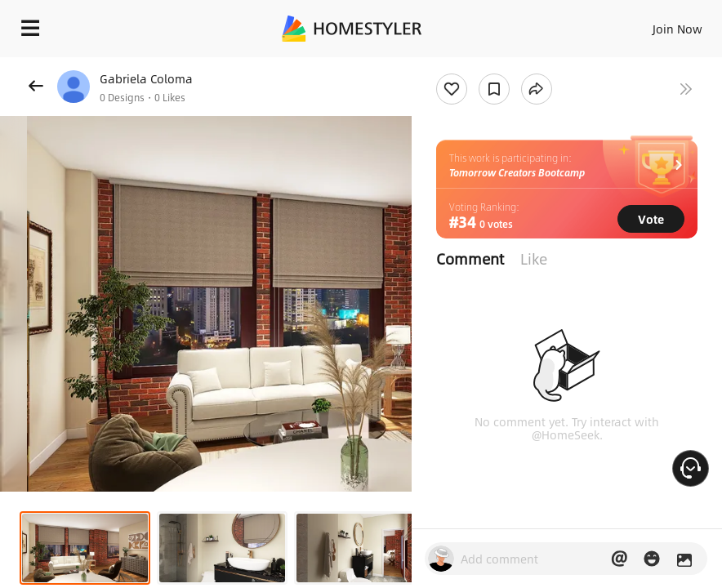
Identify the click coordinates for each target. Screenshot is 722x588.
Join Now (677, 29)
